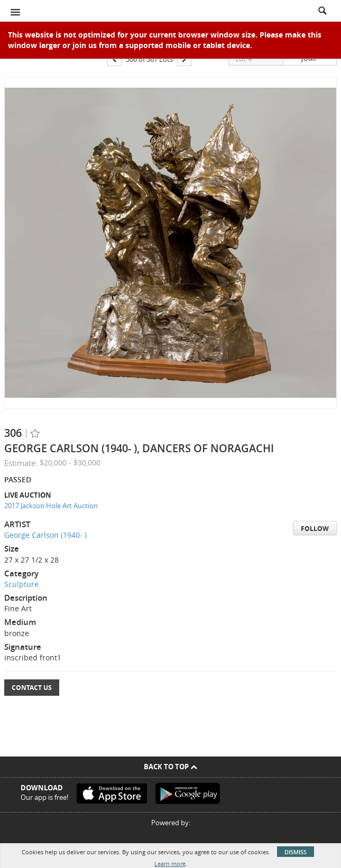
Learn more (170, 864)
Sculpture (21, 584)
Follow (315, 529)
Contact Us (32, 688)
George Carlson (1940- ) (45, 535)
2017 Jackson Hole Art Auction (51, 506)
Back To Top (170, 767)
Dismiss (296, 852)
